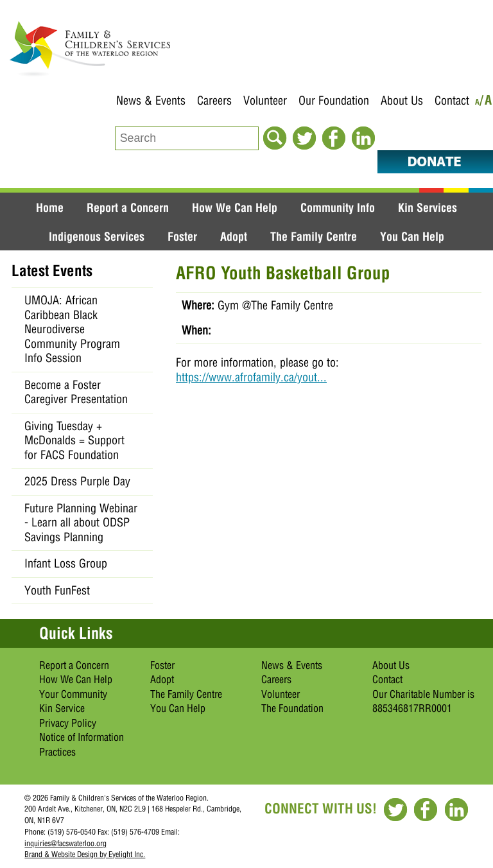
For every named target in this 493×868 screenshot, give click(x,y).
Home (50, 207)
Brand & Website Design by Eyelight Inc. (85, 854)
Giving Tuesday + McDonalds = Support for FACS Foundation (74, 440)
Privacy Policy (68, 723)
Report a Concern (128, 207)
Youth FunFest (57, 590)
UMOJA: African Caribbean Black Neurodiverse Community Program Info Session (72, 329)
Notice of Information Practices (82, 744)
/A (486, 102)
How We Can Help (235, 207)
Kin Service (62, 708)
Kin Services (428, 207)
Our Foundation (334, 100)
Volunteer (265, 100)
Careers (214, 100)
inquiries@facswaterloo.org (65, 843)
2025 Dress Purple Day (77, 481)
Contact (452, 100)
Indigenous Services (97, 236)
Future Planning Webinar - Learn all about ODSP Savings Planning (81, 523)
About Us (402, 100)
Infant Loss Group (66, 563)
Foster (182, 236)
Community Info (338, 207)
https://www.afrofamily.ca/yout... (251, 377)
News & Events (151, 100)
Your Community (73, 694)
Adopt (234, 236)
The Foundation (292, 708)
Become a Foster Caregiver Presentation (76, 392)
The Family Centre (314, 236)
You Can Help (412, 236)
